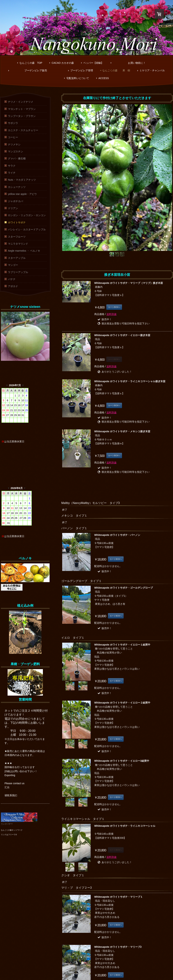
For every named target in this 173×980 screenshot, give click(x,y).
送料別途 (112, 314)
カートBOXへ (114, 307)
